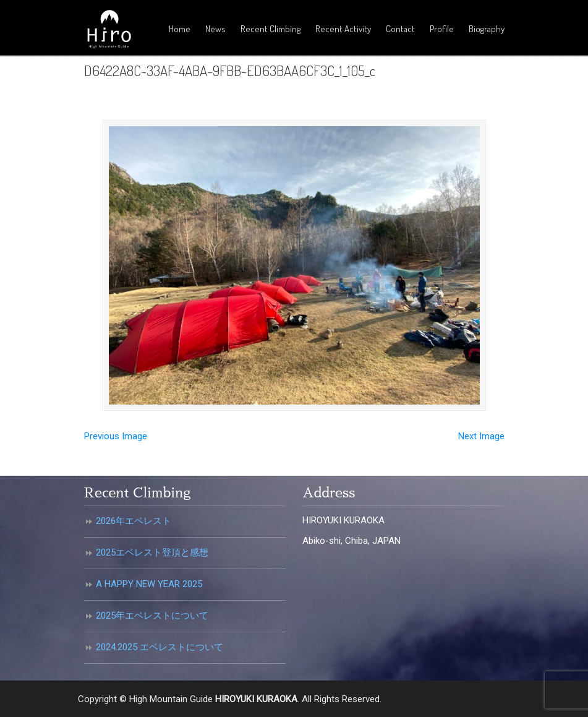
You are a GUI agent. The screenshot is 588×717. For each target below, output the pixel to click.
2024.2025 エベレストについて (160, 647)
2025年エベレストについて (152, 616)
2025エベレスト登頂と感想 (152, 552)
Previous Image (116, 436)
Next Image (481, 436)
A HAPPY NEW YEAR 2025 (149, 584)
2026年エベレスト (134, 521)
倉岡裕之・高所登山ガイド (109, 30)
